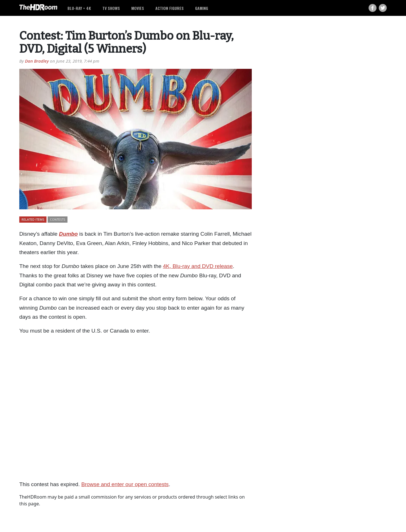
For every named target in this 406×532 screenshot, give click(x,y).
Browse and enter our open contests (125, 484)
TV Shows (111, 8)
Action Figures (170, 8)
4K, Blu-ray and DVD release (198, 266)
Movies (138, 8)
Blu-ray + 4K (79, 8)
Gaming (202, 8)
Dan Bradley (37, 61)
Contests (58, 219)
